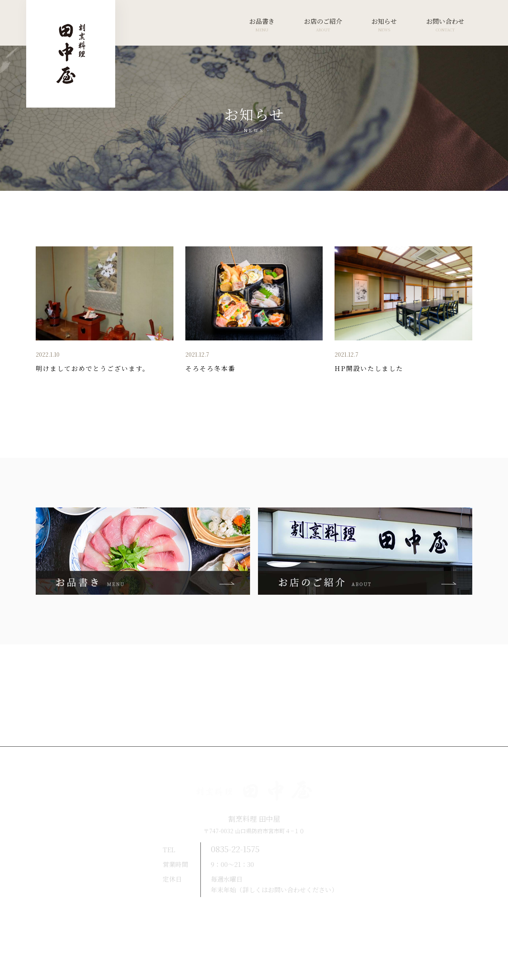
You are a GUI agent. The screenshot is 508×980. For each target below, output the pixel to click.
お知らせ (384, 25)
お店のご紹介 (323, 25)
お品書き (262, 25)
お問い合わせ (445, 25)
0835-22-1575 (240, 849)
